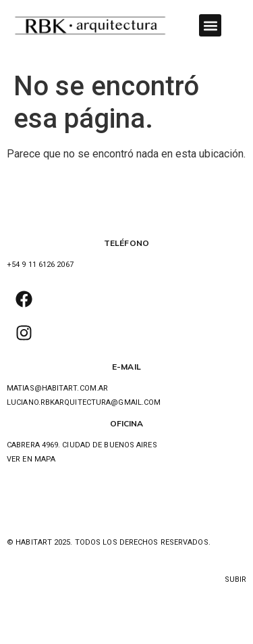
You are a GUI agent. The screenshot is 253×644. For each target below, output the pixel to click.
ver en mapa (31, 459)
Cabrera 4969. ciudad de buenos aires (82, 445)
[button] (210, 25)
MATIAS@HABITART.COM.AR (57, 388)
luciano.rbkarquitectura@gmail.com (84, 402)
